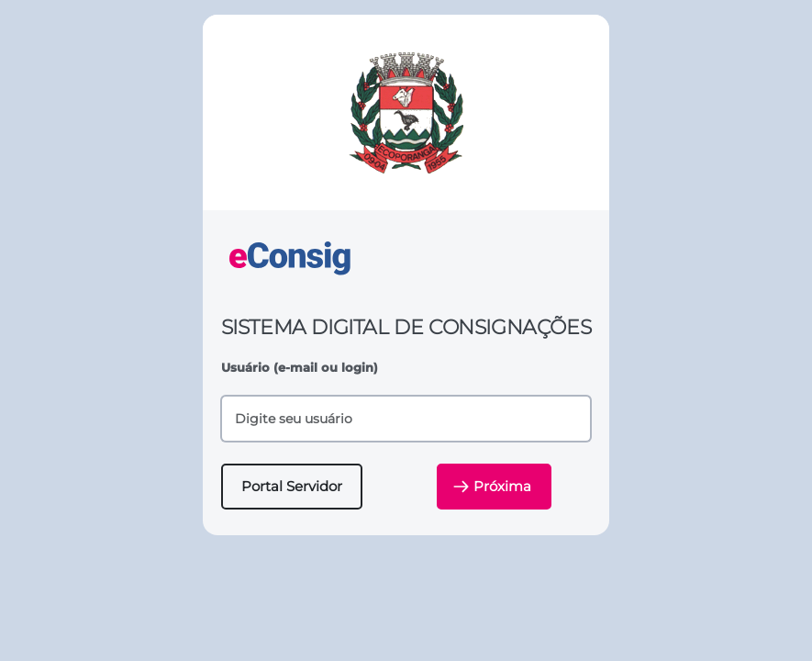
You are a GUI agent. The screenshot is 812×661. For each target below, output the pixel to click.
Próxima (492, 487)
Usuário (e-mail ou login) (300, 367)
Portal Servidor (292, 486)
